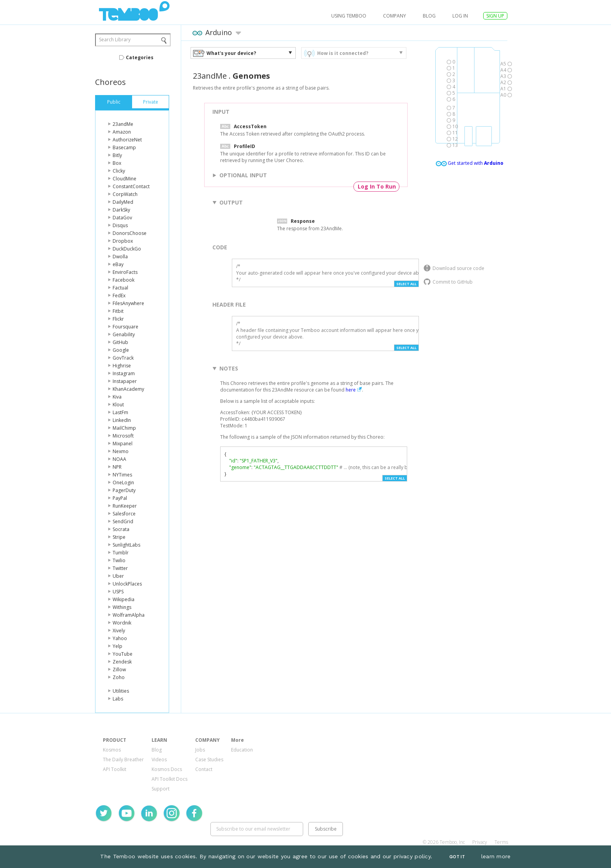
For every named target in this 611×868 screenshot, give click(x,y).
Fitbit (118, 311)
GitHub (120, 342)
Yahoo (120, 638)
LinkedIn (122, 420)
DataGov (122, 218)
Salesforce (124, 514)
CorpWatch (125, 194)
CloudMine (124, 179)
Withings (122, 607)
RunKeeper (125, 506)
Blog (429, 16)
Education (242, 750)
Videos (159, 759)
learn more (496, 856)
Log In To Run (377, 186)
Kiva (117, 397)
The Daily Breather (123, 759)
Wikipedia (124, 599)
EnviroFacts (125, 272)
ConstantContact (131, 186)
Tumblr (121, 553)
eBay (118, 264)
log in (460, 16)
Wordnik (122, 623)
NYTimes (122, 475)
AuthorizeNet (127, 140)
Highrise (122, 366)
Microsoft (123, 436)
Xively (119, 631)
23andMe (123, 124)
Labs (118, 699)
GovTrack (123, 358)
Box (117, 163)
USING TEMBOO (349, 16)
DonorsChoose (130, 233)
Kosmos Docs (167, 769)
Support (161, 789)
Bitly (117, 155)
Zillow (119, 670)
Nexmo (121, 451)
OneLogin (123, 483)
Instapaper (125, 381)
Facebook (124, 280)
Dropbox (123, 241)
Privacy (480, 842)
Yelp (117, 646)
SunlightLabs (126, 545)
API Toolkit (115, 769)
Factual (120, 288)
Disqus (120, 225)
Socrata (121, 529)
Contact (204, 769)
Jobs (200, 750)
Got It (457, 857)
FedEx (119, 296)
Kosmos (112, 750)
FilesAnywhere (128, 303)
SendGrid (123, 521)
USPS (118, 592)
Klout (118, 405)
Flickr (118, 319)
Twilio (119, 560)
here (351, 390)
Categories (140, 57)
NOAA (119, 459)
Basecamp (124, 147)
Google (121, 350)
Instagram (124, 373)
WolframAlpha (129, 615)
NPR (117, 467)
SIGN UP (495, 16)
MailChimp (124, 428)
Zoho (119, 677)
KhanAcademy (128, 389)
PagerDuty (124, 490)
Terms (501, 842)
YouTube (123, 654)
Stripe (119, 537)
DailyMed (123, 202)
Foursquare (125, 327)
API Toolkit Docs (170, 779)
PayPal (120, 498)
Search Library (115, 40)
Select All (406, 284)
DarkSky (121, 210)
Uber (118, 576)
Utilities (121, 691)
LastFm (120, 412)
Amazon (122, 132)
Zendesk (122, 662)
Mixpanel (123, 444)
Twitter (120, 568)
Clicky (119, 171)
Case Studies (209, 759)
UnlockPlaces (127, 584)
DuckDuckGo (127, 249)
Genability (124, 334)
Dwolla (120, 257)
